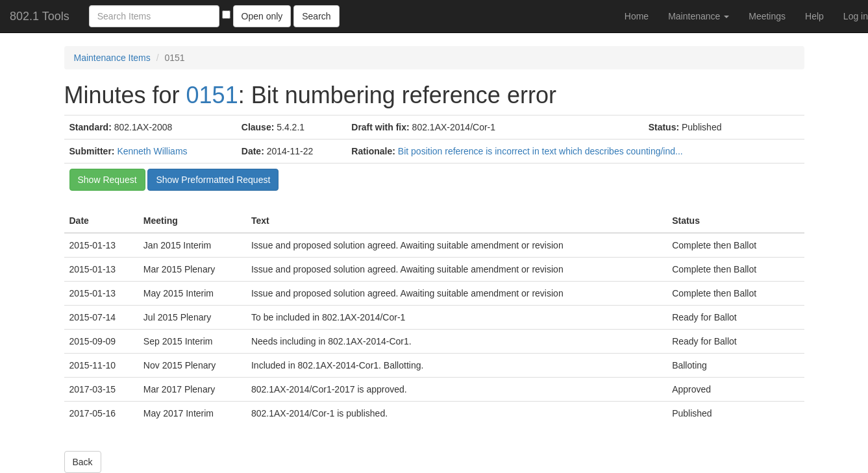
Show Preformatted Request (213, 180)
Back (83, 462)
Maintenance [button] (699, 16)
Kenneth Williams (152, 151)
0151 (212, 95)
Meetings (767, 16)
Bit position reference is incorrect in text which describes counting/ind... (540, 151)
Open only (262, 16)
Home (637, 16)
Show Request (107, 180)
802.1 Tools (40, 16)
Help (814, 16)
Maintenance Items (112, 58)
